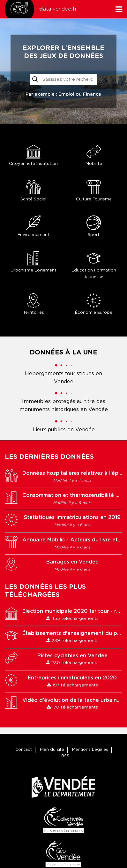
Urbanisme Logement (33, 262)
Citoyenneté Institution (33, 155)
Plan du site (52, 750)
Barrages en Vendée (72, 562)
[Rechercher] (63, 79)
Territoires (33, 304)
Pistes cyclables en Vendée (72, 656)
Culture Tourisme (94, 191)
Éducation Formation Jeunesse (94, 265)
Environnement (33, 226)
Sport (94, 226)
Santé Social (33, 191)
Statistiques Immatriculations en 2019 (72, 517)
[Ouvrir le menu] (119, 9)
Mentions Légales (90, 750)
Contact (24, 750)
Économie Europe (94, 304)
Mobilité (94, 155)
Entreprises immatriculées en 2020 (72, 678)
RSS (65, 756)
